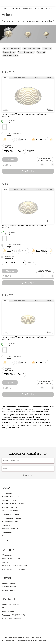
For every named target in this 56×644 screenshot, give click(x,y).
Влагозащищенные (11, 56)
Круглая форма (9, 52)
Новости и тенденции (11, 558)
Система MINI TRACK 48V (13, 504)
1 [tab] (28, 45)
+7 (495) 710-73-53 (18, 615)
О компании (7, 555)
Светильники (8, 493)
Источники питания (10, 529)
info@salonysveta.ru (16, 619)
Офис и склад (8, 611)
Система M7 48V (9, 500)
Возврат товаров (9, 590)
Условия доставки (10, 587)
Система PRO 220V (10, 511)
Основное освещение (31, 49)
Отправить (28, 475)
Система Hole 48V (10, 507)
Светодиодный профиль (12, 518)
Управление (7, 532)
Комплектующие (9, 536)
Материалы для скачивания (14, 569)
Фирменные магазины (11, 604)
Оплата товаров (9, 583)
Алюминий (41, 52)
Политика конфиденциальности (15, 566)
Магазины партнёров (11, 608)
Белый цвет (47, 49)
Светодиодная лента (11, 522)
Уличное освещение (11, 514)
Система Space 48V (11, 496)
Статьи (5, 562)
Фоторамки (7, 525)
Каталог (8, 488)
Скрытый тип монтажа (12, 49)
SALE (6, 541)
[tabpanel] (28, 34)
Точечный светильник (26, 52)
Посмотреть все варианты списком (45, 159)
